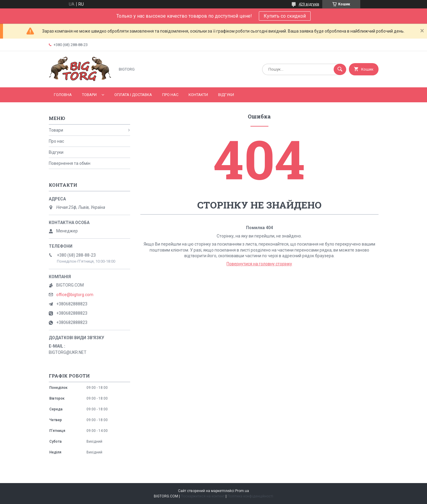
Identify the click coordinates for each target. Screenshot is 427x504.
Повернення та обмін (70, 163)
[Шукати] (340, 69)
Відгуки (226, 95)
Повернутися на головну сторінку (259, 264)
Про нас (170, 95)
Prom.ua (242, 491)
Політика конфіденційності (250, 496)
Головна (63, 95)
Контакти (198, 95)
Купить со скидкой (285, 16)
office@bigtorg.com (75, 295)
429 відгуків (309, 4)
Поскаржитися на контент (203, 496)
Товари (89, 95)
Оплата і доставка (133, 95)
